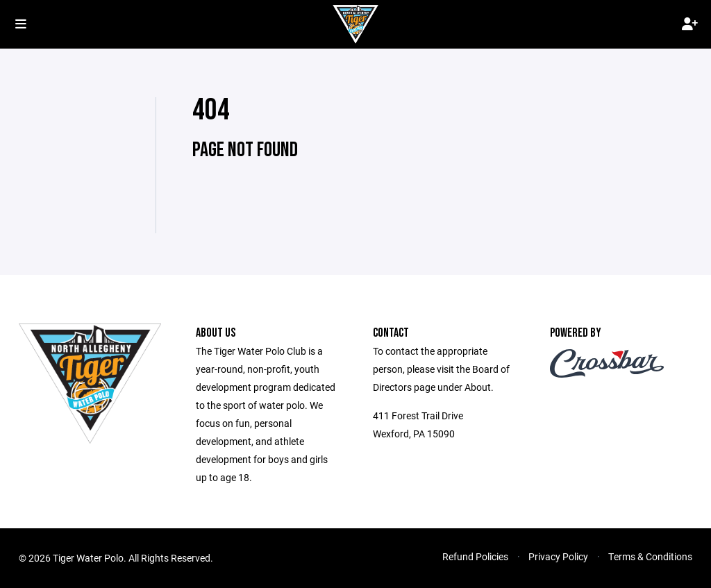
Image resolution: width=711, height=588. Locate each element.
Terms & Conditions (650, 556)
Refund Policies (475, 556)
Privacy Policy (558, 556)
